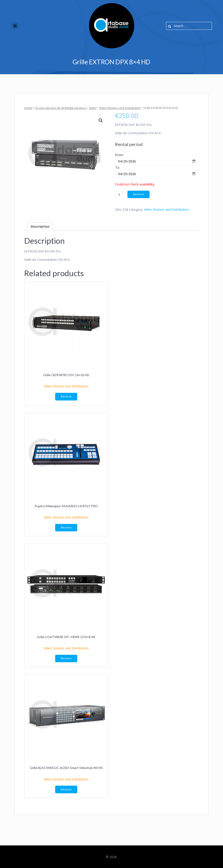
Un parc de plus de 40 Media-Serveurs (61, 108)
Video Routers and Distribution (120, 108)
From (119, 155)
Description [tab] (40, 226)
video (93, 108)
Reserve (138, 194)
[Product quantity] (121, 194)
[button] (101, 120)
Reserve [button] (66, 396)
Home (28, 108)
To (117, 167)
